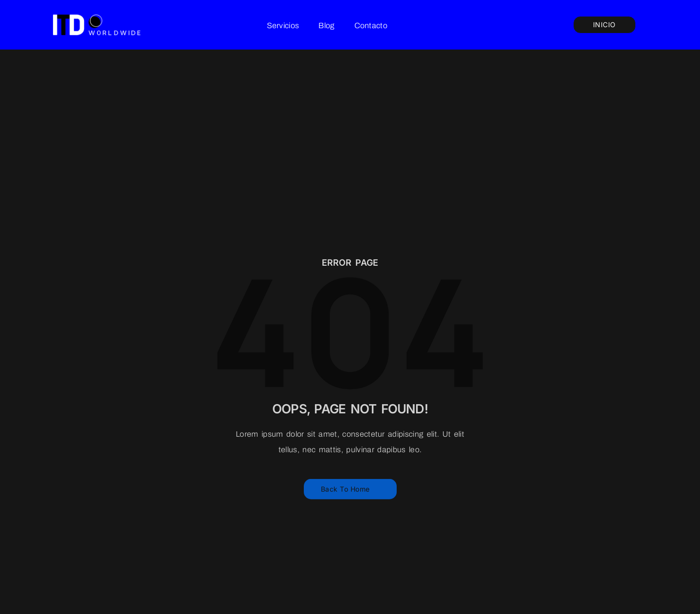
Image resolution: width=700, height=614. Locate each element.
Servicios (283, 26)
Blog (326, 26)
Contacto (371, 26)
